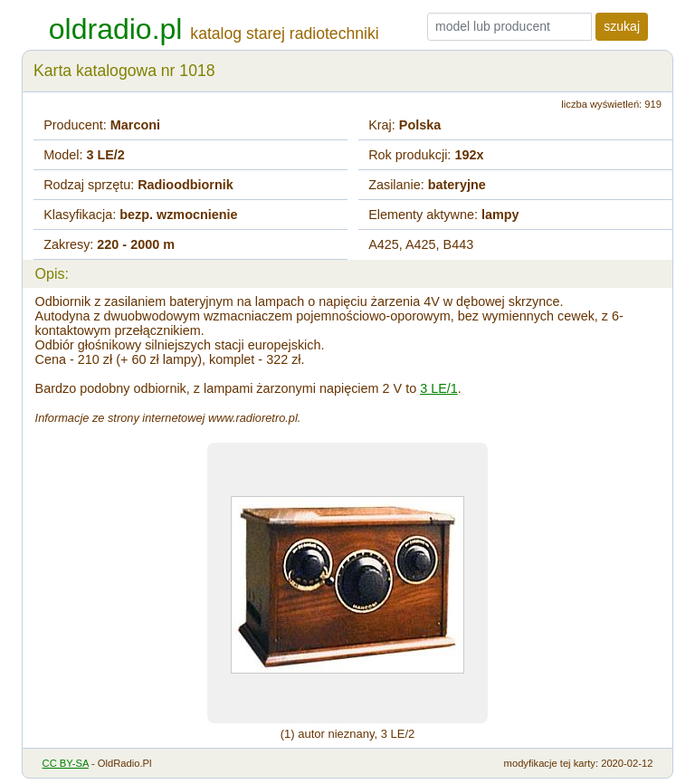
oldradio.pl (116, 29)
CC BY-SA (66, 763)
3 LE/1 (439, 388)
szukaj (622, 26)
